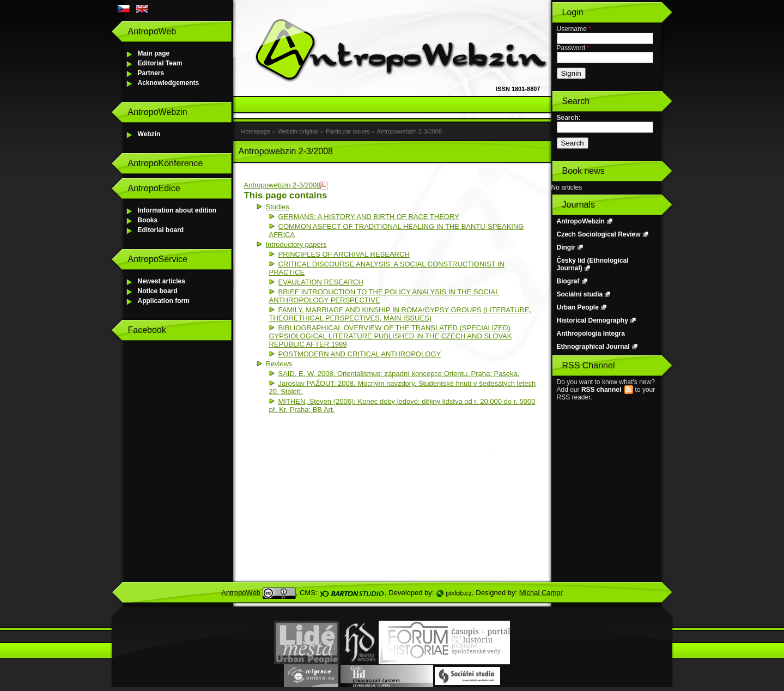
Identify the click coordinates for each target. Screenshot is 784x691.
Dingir (566, 247)
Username (574, 29)
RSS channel (601, 390)
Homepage (256, 131)
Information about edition (177, 210)
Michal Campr (541, 593)
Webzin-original (298, 131)
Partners (151, 73)
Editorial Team (160, 63)
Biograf (568, 281)
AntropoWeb (241, 593)
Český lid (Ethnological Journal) (593, 264)
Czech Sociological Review (599, 234)
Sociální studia (580, 294)
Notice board (158, 291)
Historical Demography (592, 320)
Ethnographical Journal (593, 347)
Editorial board (161, 230)
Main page (154, 53)
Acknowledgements (169, 83)
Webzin (149, 134)
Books (148, 220)
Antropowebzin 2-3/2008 (409, 131)
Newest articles (162, 281)
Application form (164, 301)
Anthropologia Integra (591, 334)
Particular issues (348, 131)
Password (573, 48)
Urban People (578, 307)
